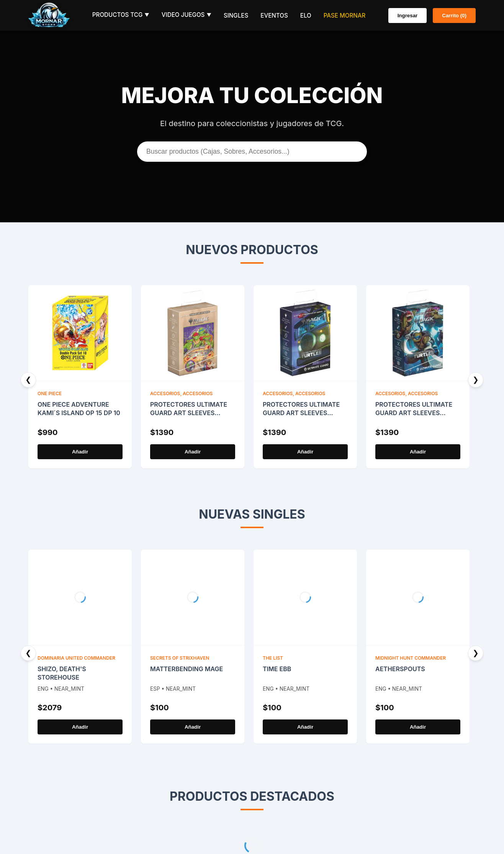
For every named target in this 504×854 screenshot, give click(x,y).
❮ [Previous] (28, 380)
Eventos (274, 16)
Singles (236, 16)
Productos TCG (121, 15)
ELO (306, 16)
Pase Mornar (345, 16)
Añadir (80, 452)
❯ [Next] (476, 380)
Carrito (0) (454, 16)
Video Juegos (187, 15)
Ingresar (408, 16)
